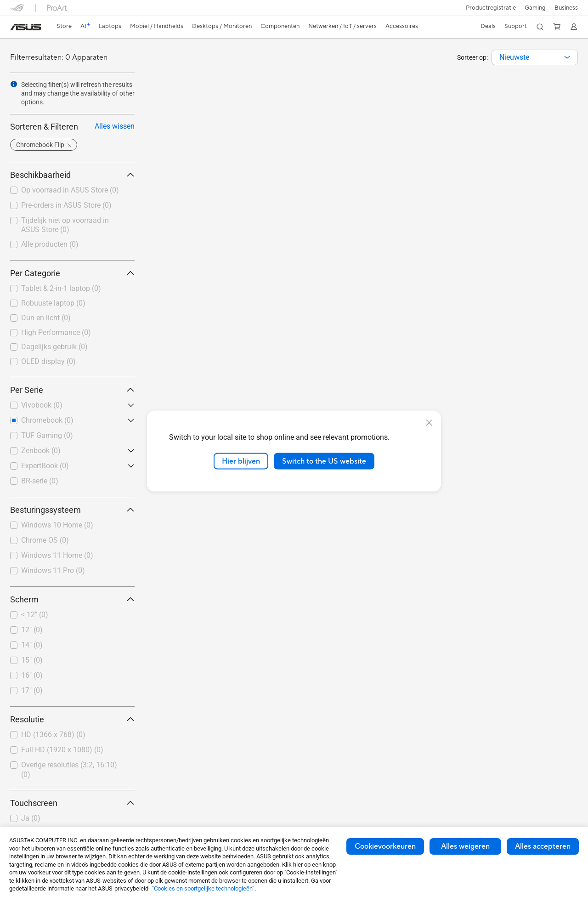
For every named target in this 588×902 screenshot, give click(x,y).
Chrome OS (45, 540)
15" (32, 660)
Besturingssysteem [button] (72, 510)
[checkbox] (72, 289)
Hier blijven (241, 461)
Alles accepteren (543, 846)
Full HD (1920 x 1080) (62, 750)
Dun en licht (46, 318)
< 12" (35, 615)
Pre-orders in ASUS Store (66, 205)
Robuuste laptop (53, 303)
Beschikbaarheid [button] (72, 175)
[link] (26, 27)
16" (32, 675)
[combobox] (535, 57)
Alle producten (50, 244)
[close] (429, 422)
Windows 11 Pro (53, 570)
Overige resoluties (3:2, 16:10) (69, 770)
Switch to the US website (324, 461)
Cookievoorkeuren (385, 846)
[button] (534, 8)
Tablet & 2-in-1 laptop (61, 288)
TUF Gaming (47, 435)
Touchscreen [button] (72, 803)
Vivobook (42, 405)
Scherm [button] (72, 599)
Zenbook (41, 451)
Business (566, 8)
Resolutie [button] (72, 719)
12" (32, 630)
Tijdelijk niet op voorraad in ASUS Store (65, 225)
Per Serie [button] (72, 390)
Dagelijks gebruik (54, 347)
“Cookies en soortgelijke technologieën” (203, 888)
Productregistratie (489, 8)
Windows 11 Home (57, 555)
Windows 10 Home (57, 525)
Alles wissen (115, 126)
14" (32, 645)
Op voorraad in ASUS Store (70, 190)
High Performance (56, 332)
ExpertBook (45, 466)
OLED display (48, 361)
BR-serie (40, 481)
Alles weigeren (465, 846)
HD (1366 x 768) (53, 735)
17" (32, 690)
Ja (31, 818)
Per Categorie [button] (72, 273)
